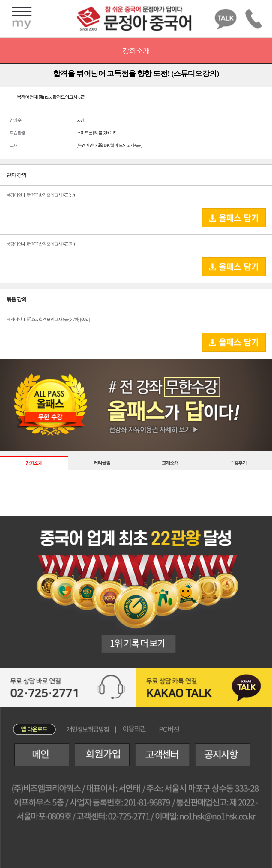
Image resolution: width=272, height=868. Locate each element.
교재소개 (170, 463)
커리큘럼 (102, 463)
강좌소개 (34, 463)
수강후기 (238, 463)
